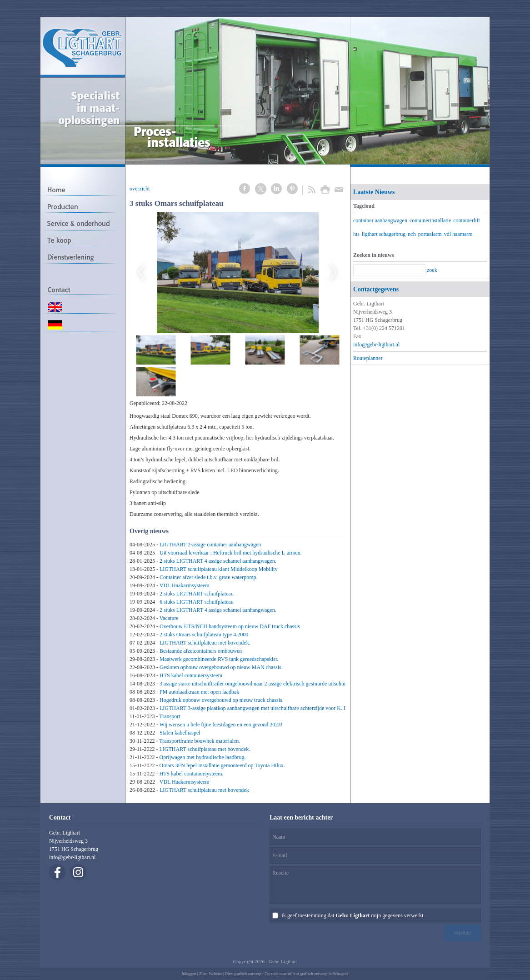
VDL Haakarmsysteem (185, 585)
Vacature (169, 618)
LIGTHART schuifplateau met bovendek (204, 790)
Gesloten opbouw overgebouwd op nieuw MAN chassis (220, 667)
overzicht (140, 189)
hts (356, 234)
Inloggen (189, 974)
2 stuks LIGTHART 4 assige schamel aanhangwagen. (218, 561)
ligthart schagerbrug (384, 234)
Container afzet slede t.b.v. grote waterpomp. (208, 577)
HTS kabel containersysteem (191, 675)
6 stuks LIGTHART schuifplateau (197, 602)
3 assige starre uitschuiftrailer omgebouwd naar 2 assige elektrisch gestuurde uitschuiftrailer (260, 684)
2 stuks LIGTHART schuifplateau (197, 594)
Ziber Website (210, 974)
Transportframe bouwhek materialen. (200, 741)
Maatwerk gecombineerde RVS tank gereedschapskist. (219, 659)
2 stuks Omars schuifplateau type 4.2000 (204, 635)
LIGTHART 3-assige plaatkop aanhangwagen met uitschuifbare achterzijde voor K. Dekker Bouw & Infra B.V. (281, 708)
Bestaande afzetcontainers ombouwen (201, 651)
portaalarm (430, 234)
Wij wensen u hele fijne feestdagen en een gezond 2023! (221, 725)
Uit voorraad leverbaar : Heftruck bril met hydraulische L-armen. (231, 553)
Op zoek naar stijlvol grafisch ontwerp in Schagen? (306, 974)
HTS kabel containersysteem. (192, 774)
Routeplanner (368, 358)
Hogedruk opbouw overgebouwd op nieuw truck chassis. (222, 700)
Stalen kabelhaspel (180, 733)
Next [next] (334, 273)
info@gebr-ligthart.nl (376, 345)
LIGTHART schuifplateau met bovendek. (205, 643)
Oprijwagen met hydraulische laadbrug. (203, 757)
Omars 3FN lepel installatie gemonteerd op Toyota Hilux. (222, 765)
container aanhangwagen (380, 220)
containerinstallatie (430, 220)
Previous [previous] (141, 273)
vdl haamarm (458, 234)
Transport (170, 716)
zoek (432, 270)
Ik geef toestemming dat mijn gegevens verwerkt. (353, 915)
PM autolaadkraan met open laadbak (199, 692)
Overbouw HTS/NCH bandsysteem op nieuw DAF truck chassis (230, 626)
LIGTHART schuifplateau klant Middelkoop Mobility (219, 569)
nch (412, 234)
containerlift (467, 220)
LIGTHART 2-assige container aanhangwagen (210, 545)
